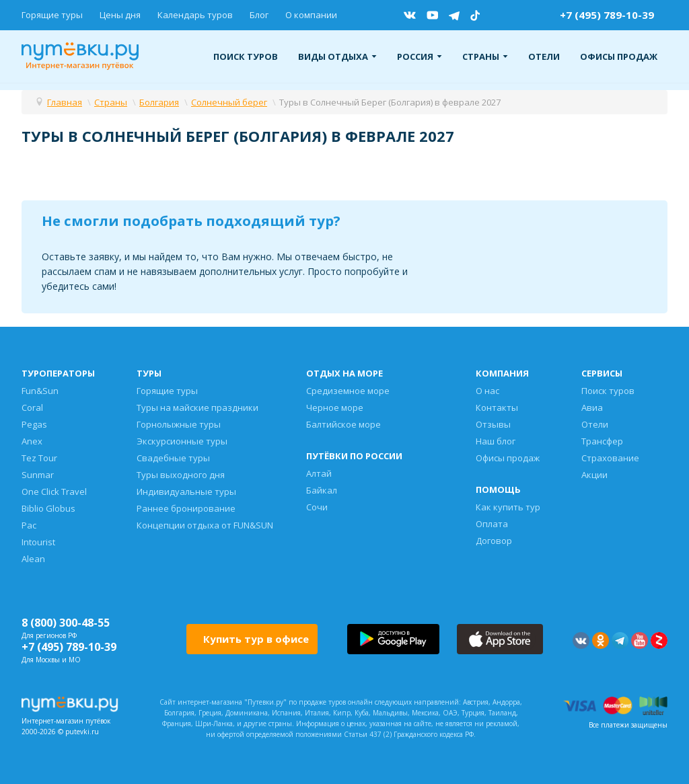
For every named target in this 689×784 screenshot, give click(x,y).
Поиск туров (246, 56)
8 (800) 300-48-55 (66, 623)
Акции (594, 475)
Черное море (335, 407)
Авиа (592, 407)
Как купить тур (508, 507)
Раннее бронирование (186, 508)
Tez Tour (39, 458)
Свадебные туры (173, 458)
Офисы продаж (619, 56)
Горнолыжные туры (179, 424)
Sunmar (38, 475)
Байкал (322, 490)
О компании (311, 15)
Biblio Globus (48, 508)
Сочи (317, 507)
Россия (420, 56)
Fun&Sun (40, 391)
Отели (544, 56)
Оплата (492, 524)
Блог (259, 15)
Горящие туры (52, 15)
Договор (494, 541)
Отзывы (493, 424)
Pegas (34, 424)
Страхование (610, 458)
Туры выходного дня (181, 475)
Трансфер (602, 441)
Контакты (497, 407)
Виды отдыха (337, 56)
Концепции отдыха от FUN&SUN (205, 525)
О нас (487, 391)
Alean (33, 559)
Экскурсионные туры (182, 441)
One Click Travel (54, 492)
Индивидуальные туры (186, 492)
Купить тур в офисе (256, 639)
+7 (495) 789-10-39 (607, 15)
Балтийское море (343, 424)
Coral (32, 407)
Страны (485, 56)
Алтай (319, 473)
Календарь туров (195, 15)
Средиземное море (348, 391)
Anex (32, 441)
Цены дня (120, 15)
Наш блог (496, 441)
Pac (29, 525)
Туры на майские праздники (197, 407)
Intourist (38, 542)
